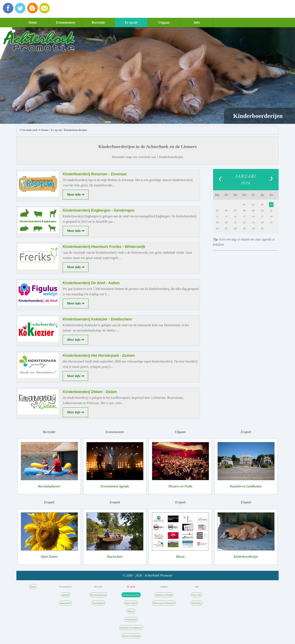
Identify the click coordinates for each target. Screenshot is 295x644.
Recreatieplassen (49, 486)
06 (226, 211)
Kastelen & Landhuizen (131, 628)
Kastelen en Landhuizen (246, 486)
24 (262, 222)
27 (226, 228)
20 (226, 222)
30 (253, 228)
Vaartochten (115, 557)
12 (217, 217)
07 (235, 211)
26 (217, 228)
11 (271, 211)
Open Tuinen (49, 557)
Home (33, 22)
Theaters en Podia (180, 486)
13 (226, 217)
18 (271, 217)
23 (253, 222)
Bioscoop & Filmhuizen (164, 603)
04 (271, 205)
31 (262, 228)
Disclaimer (197, 603)
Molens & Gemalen (131, 636)
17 (262, 217)
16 (253, 217)
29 (244, 228)
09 (253, 211)
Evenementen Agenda (115, 486)
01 (244, 205)
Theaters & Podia (164, 595)
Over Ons (197, 595)
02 (253, 205)
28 (235, 228)
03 (262, 205)
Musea (180, 557)
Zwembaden (98, 603)
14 (235, 217)
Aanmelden (65, 603)
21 (235, 222)
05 (217, 211)
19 (217, 222)
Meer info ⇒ (76, 194)
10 (262, 211)
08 (244, 211)
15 (244, 217)
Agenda (66, 595)
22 (244, 222)
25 (271, 222)
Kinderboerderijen (75, 130)
